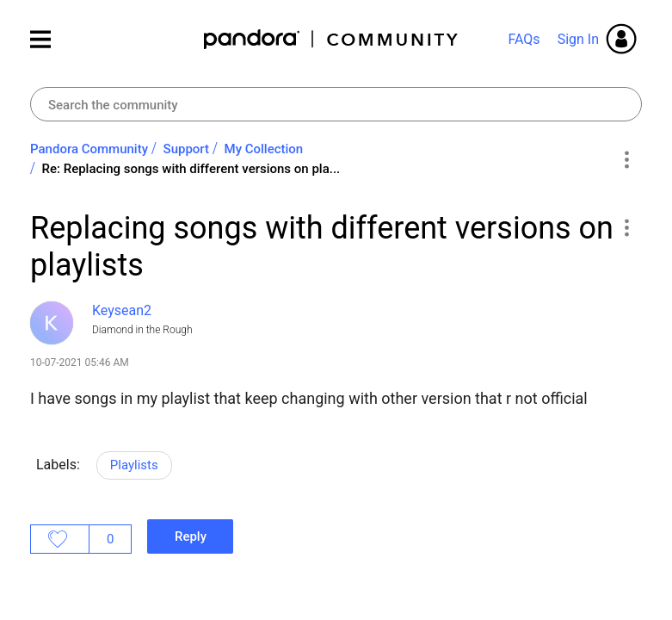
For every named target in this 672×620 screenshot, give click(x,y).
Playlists (134, 465)
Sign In (578, 39)
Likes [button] (60, 539)
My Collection (264, 149)
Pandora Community (332, 39)
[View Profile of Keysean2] (122, 310)
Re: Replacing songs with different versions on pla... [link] (191, 169)
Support (186, 149)
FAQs (524, 39)
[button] (626, 227)
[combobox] (336, 104)
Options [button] (626, 159)
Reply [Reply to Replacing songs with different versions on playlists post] (191, 536)
